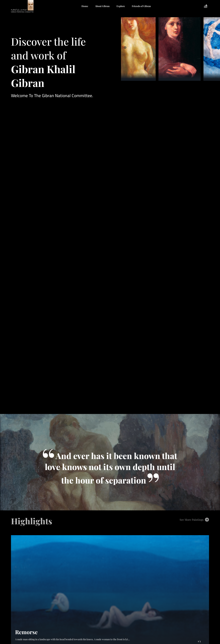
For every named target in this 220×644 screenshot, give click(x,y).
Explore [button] (121, 6)
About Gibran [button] (102, 6)
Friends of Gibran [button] (141, 6)
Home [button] (85, 6)
